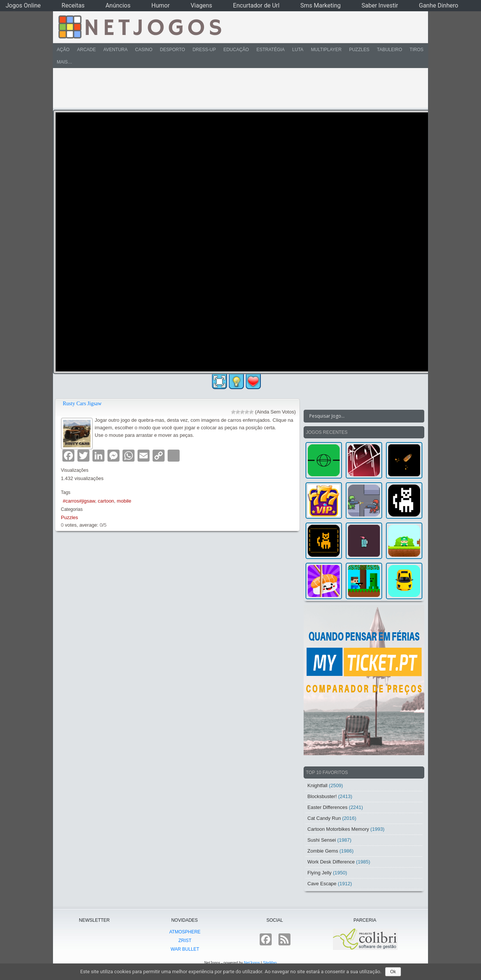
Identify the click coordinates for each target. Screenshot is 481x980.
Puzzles (359, 50)
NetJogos (252, 963)
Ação (63, 50)
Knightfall (317, 785)
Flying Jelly (319, 873)
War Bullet (185, 949)
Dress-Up (204, 50)
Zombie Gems (323, 851)
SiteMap (270, 963)
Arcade (86, 50)
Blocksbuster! (322, 796)
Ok (393, 972)
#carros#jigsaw (79, 501)
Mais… (64, 62)
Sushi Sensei (322, 840)
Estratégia (270, 50)
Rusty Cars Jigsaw (82, 404)
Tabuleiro (389, 50)
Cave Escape (322, 884)
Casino (144, 50)
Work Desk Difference (331, 862)
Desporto (173, 50)
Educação (236, 50)
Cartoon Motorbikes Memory (338, 829)
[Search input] (359, 416)
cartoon (106, 501)
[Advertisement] (235, 88)
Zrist (185, 941)
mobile (124, 501)
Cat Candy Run (324, 818)
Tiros (417, 50)
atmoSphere (185, 932)
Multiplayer (326, 50)
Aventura (115, 50)
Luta (298, 50)
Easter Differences (327, 807)
